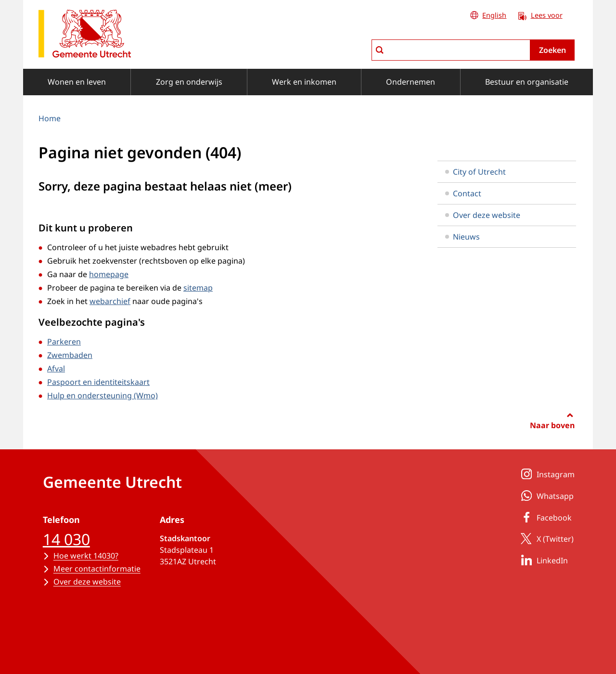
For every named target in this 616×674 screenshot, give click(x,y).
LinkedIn (543, 560)
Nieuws (462, 237)
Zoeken (552, 50)
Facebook (545, 517)
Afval (56, 369)
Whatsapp (545, 496)
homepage (109, 274)
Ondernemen (411, 82)
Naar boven (552, 425)
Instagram (546, 474)
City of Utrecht (475, 172)
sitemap (198, 288)
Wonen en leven (77, 82)
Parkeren (64, 342)
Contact (463, 193)
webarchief (110, 301)
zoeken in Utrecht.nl (371, 39)
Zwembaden (70, 355)
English (494, 15)
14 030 (66, 539)
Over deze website (483, 215)
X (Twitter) (545, 538)
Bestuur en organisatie (527, 82)
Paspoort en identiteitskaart (98, 382)
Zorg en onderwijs (189, 82)
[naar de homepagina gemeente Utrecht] (85, 35)
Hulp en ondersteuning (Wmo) (103, 395)
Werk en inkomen (304, 82)
